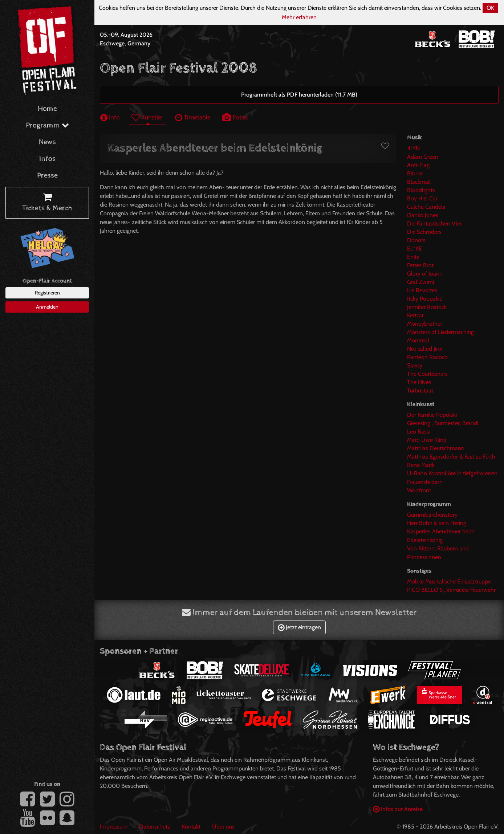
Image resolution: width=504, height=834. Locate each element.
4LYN (413, 148)
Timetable (193, 117)
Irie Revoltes (422, 290)
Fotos (235, 117)
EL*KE (414, 249)
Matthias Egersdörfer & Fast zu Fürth (451, 457)
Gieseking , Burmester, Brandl (443, 423)
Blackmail (419, 182)
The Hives (419, 382)
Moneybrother (425, 324)
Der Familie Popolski (432, 415)
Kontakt (191, 827)
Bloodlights (421, 190)
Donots (416, 240)
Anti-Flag (418, 165)
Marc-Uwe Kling (427, 440)
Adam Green (423, 157)
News (47, 142)
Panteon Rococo (427, 357)
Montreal (418, 340)
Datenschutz (155, 827)
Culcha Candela (426, 207)
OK (490, 8)
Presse (47, 176)
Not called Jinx (425, 349)
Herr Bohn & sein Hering (437, 523)
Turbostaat (420, 390)
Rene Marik (421, 465)
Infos (47, 159)
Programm (47, 125)
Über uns (223, 827)
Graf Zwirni (420, 282)
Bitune (415, 173)
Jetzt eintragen (299, 627)
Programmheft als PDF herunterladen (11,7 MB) (299, 95)
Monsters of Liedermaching (440, 332)
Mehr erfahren (299, 17)
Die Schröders (424, 232)
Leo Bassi (419, 432)
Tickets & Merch (47, 203)
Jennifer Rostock (427, 307)
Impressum (114, 827)
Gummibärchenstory (432, 515)
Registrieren (47, 293)
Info (110, 117)
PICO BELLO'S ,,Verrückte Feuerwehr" (452, 590)
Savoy (415, 365)
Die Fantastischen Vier (434, 223)
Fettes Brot (420, 265)
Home (47, 109)
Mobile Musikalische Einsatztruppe (449, 581)
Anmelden (47, 307)
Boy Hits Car (422, 198)
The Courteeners (427, 374)
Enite (413, 257)
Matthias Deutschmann (436, 448)
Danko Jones (423, 215)
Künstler (147, 117)
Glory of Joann (425, 274)
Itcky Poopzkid (425, 299)
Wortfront (419, 490)
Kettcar (415, 315)
